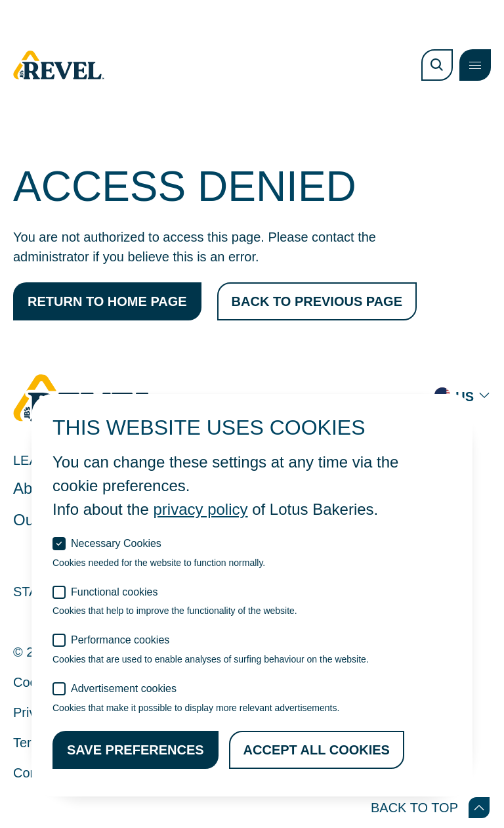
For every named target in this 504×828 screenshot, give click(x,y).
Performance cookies (120, 640)
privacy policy (200, 509)
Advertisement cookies (124, 688)
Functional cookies (115, 592)
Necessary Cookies (116, 543)
